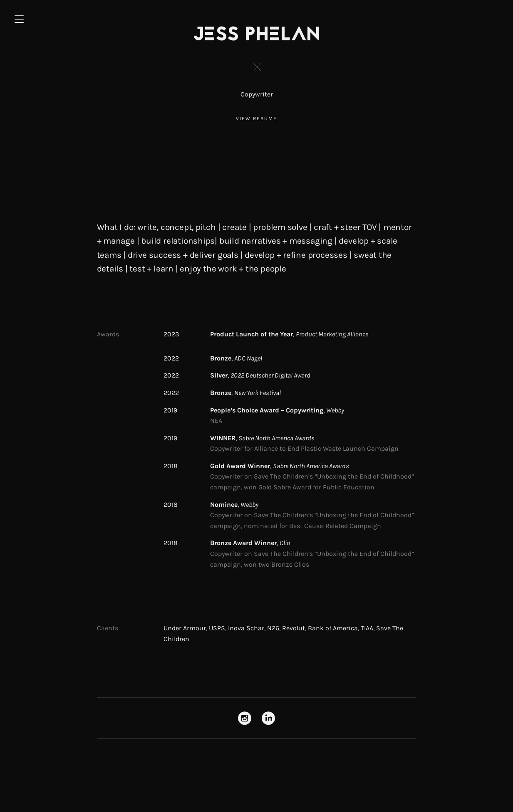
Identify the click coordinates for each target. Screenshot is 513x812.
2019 (170, 410)
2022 (171, 358)
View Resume (256, 118)
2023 (171, 334)
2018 (171, 466)
